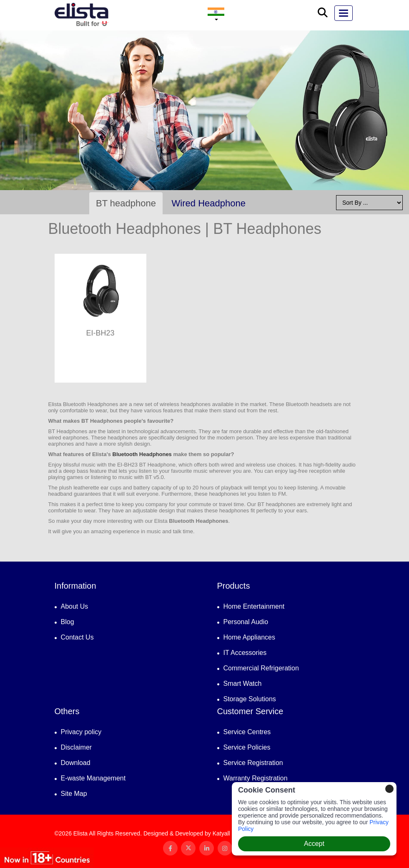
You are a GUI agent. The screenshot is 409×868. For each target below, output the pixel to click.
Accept (314, 844)
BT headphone (126, 203)
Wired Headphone (209, 203)
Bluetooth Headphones (142, 454)
